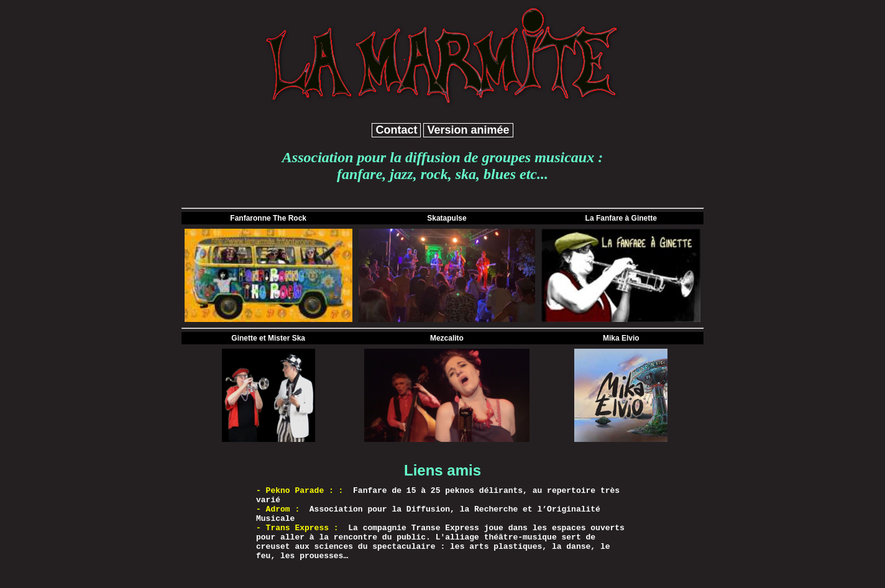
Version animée (468, 130)
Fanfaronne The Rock (268, 218)
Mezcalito (447, 338)
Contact (396, 130)
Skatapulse (447, 218)
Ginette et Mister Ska (268, 338)
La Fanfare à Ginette (621, 218)
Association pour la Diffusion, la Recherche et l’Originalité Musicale (428, 514)
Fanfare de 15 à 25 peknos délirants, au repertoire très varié (438, 495)
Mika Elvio (621, 338)
